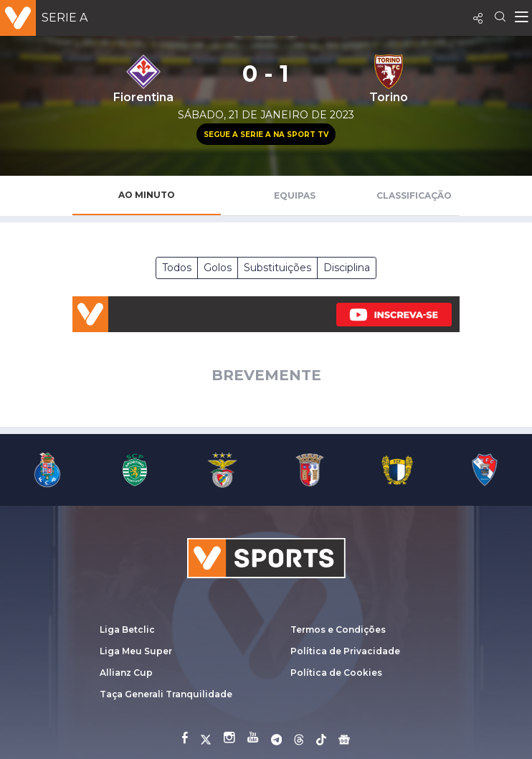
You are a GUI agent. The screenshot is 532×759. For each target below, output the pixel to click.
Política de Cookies (336, 673)
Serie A (65, 18)
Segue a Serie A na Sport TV (266, 135)
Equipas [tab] (295, 195)
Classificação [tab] (414, 195)
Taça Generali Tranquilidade (166, 694)
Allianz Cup (126, 673)
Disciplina (347, 268)
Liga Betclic (127, 630)
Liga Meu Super (136, 651)
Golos (218, 268)
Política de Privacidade (345, 651)
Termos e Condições (338, 630)
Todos (177, 268)
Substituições (277, 268)
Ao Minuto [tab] (147, 195)
